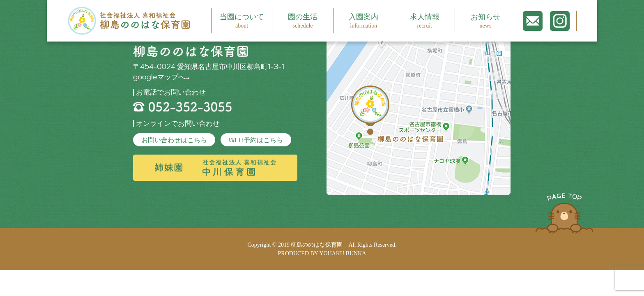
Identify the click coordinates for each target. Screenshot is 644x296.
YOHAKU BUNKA (343, 253)
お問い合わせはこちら (174, 140)
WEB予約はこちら (256, 140)
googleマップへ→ (161, 77)
